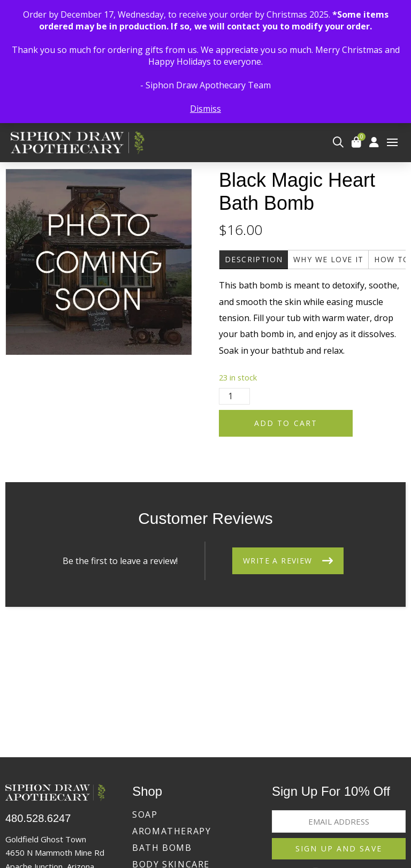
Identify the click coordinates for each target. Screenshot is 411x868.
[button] (338, 142)
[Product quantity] (234, 396)
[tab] (254, 260)
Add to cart (286, 423)
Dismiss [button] (205, 109)
